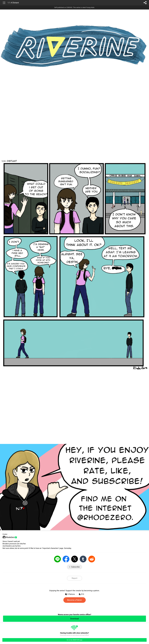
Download (74, 619)
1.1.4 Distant (13, 3)
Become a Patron (75, 600)
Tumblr (83, 559)
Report (74, 578)
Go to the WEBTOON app (74, 640)
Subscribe (75, 567)
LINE (57, 559)
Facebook (66, 559)
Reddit (92, 559)
